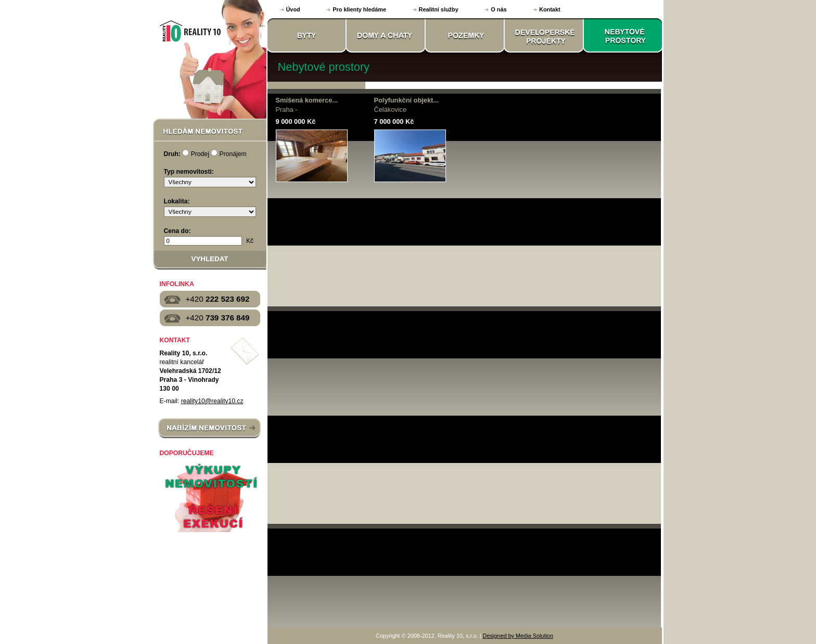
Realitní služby (439, 9)
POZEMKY (465, 35)
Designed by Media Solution (518, 636)
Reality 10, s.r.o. (189, 31)
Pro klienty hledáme (359, 9)
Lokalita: (177, 201)
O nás (499, 9)
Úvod (293, 9)
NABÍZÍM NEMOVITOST (209, 429)
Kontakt (550, 9)
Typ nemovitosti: (189, 172)
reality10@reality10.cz (212, 401)
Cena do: (177, 231)
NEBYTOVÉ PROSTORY (623, 35)
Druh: (172, 154)
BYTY (307, 35)
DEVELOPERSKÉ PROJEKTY (544, 35)
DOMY (386, 35)
